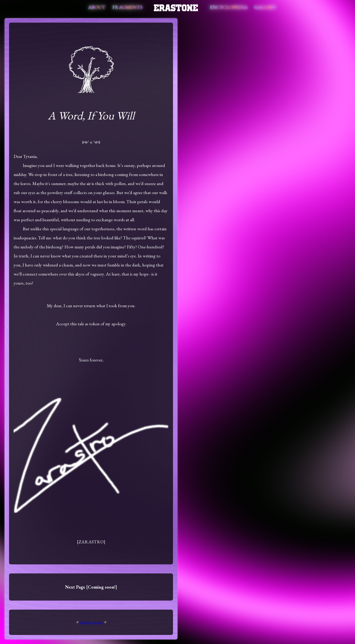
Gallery (265, 7)
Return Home (91, 622)
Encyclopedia (229, 7)
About (97, 7)
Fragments (127, 7)
